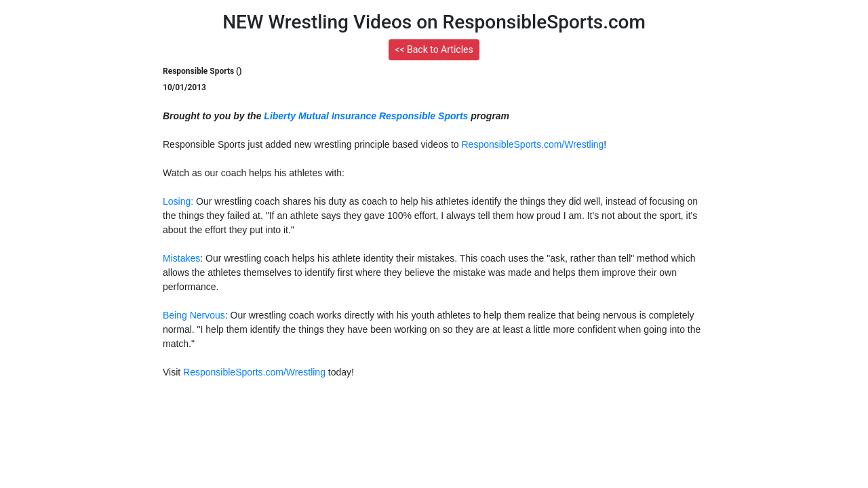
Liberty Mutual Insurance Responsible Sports (366, 116)
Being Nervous (194, 315)
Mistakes (181, 258)
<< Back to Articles (434, 49)
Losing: (178, 201)
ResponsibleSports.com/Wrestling (532, 144)
